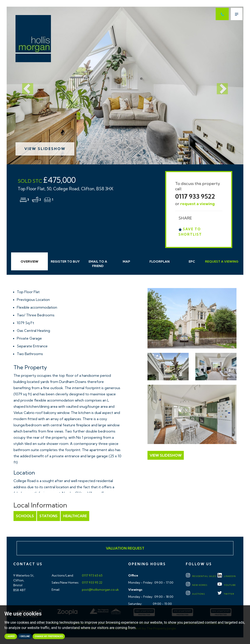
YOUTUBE (227, 585)
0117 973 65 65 (92, 575)
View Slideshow (45, 149)
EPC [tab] (192, 261)
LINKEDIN (227, 576)
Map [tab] (126, 261)
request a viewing (198, 204)
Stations (48, 516)
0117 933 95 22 (92, 582)
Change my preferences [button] (49, 636)
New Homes (197, 585)
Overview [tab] (29, 261)
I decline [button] (25, 636)
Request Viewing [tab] (222, 261)
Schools (25, 516)
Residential (201, 576)
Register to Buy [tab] (65, 261)
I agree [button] (11, 636)
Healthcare (75, 516)
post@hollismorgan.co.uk (100, 590)
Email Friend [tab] (98, 264)
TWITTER (226, 594)
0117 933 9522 (195, 196)
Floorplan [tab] (160, 261)
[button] (24, 86)
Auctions (195, 594)
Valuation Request (125, 548)
